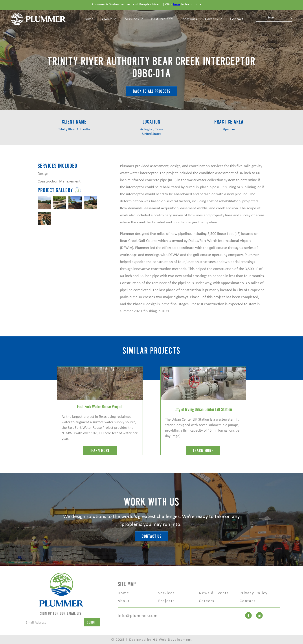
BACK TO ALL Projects (152, 91)
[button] (109, 19)
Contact (237, 19)
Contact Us (152, 536)
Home (88, 19)
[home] (38, 19)
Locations (189, 19)
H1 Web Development (172, 639)
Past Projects (163, 19)
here (177, 4)
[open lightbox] (44, 202)
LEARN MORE (100, 451)
